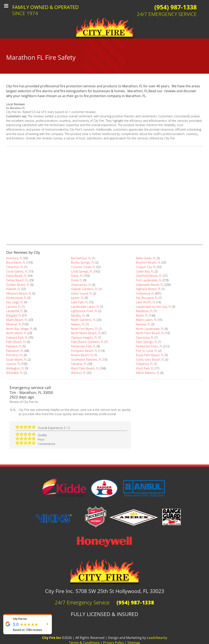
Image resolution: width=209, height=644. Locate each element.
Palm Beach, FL (16, 342)
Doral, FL (77, 280)
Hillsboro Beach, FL (19, 293)
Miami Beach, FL (17, 320)
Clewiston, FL (15, 267)
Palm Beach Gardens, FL (87, 342)
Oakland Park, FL (17, 338)
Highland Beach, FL (148, 289)
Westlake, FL (15, 373)
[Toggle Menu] (6, 6)
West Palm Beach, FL (85, 368)
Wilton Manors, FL (148, 373)
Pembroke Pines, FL (149, 346)
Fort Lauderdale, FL (149, 280)
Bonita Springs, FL (83, 262)
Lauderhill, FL (15, 311)
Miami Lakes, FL (146, 320)
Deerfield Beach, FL (149, 276)
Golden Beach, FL (18, 285)
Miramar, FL (14, 324)
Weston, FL (78, 373)
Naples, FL (78, 324)
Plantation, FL (15, 351)
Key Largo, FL (15, 302)
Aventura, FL (14, 258)
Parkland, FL (14, 346)
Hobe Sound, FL (82, 293)
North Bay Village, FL (19, 329)
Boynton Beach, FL (148, 262)
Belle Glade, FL (146, 258)
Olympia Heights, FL (84, 338)
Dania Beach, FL (17, 276)
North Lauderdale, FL (150, 329)
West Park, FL (145, 368)
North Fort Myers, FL (85, 329)
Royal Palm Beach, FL (150, 355)
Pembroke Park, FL (83, 346)
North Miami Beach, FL (86, 333)
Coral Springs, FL (82, 271)
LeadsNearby (157, 638)
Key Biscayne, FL (147, 298)
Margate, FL (14, 315)
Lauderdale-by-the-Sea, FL (154, 307)
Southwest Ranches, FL (86, 360)
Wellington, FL (15, 368)
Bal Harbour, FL (81, 258)
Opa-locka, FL (145, 338)
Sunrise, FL (13, 364)
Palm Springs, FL (147, 342)
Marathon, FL (145, 311)
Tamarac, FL (79, 364)
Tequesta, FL (145, 364)
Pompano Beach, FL (84, 351)
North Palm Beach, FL (150, 333)
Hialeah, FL (13, 289)
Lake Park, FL (80, 302)
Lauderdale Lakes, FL (85, 307)
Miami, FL (142, 315)
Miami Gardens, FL (83, 320)
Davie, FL (77, 276)
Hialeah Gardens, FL (84, 289)
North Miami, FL (16, 333)
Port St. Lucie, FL (147, 351)
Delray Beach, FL (17, 280)
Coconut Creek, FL (83, 267)
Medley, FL (78, 315)
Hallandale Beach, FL (150, 285)
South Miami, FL (17, 360)
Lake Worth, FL (146, 302)
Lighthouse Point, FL (84, 311)
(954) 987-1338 (176, 7)
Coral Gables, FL (17, 271)
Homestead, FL (16, 298)
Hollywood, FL (145, 293)
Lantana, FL (14, 307)
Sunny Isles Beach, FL (150, 360)
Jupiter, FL (77, 298)
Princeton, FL (15, 355)
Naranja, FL (143, 324)
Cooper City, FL (146, 267)
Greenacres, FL (81, 285)
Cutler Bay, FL (145, 271)
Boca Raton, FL (16, 262)
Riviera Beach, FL (82, 355)
